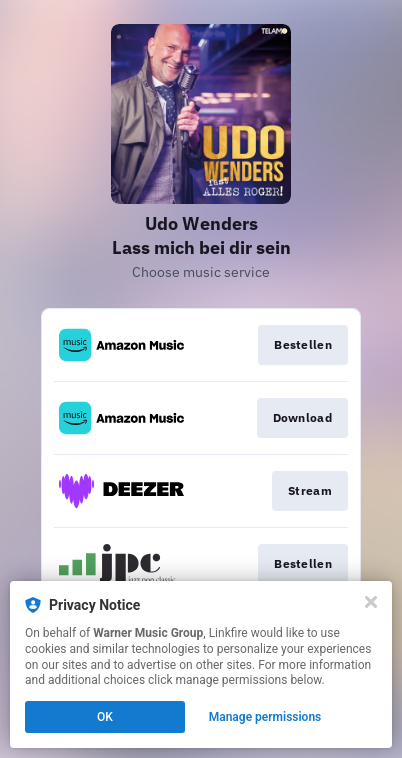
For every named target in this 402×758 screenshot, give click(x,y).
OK (105, 717)
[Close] (371, 602)
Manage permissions (265, 717)
